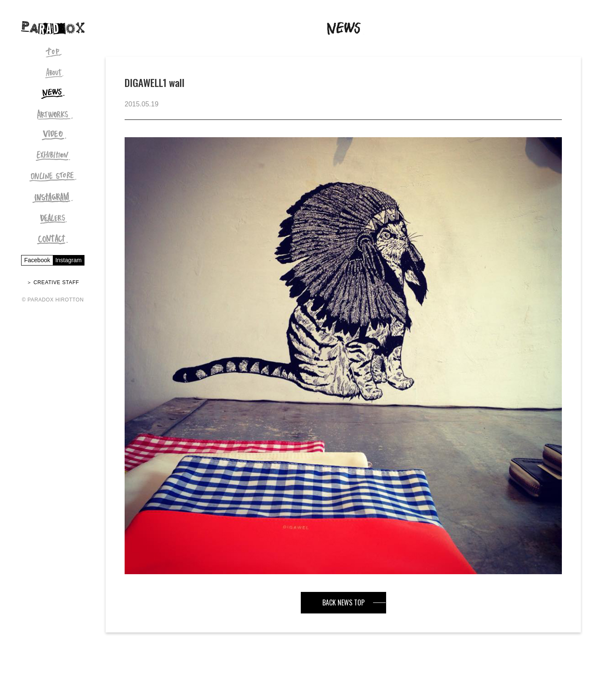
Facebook (37, 260)
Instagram (68, 260)
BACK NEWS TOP (343, 602)
